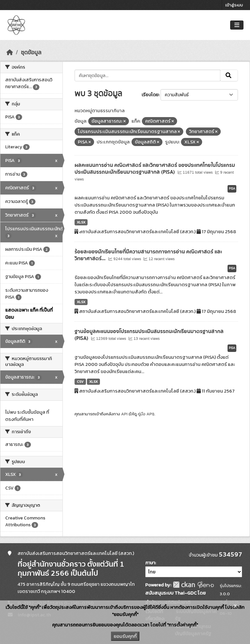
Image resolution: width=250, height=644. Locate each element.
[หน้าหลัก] (10, 52)
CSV (80, 382)
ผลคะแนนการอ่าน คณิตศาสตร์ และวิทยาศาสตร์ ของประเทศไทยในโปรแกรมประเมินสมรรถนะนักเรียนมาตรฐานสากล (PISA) (155, 169)
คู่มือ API (145, 414)
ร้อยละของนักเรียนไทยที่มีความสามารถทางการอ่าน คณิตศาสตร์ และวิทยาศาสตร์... (148, 255)
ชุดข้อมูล (31, 52)
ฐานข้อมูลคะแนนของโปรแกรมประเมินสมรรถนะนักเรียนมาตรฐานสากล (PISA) (149, 335)
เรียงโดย (150, 95)
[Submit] (229, 75)
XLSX (81, 222)
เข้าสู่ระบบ (234, 5)
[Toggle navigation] (237, 25)
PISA (232, 189)
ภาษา (150, 563)
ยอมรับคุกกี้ (125, 636)
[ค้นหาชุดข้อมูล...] (148, 75)
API (124, 414)
